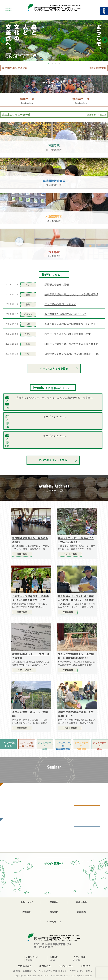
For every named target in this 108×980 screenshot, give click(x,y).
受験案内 (54, 902)
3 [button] (56, 64)
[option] (54, 40)
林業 (45, 745)
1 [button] (49, 64)
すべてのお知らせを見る (54, 369)
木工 (100, 745)
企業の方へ (45, 966)
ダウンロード (66, 966)
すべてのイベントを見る (53, 460)
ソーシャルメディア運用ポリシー (52, 971)
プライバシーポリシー (83, 971)
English (86, 966)
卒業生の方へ (25, 966)
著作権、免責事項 (23, 971)
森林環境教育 (63, 745)
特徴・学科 (81, 902)
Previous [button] (3, 40)
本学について (27, 902)
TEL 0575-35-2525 (43, 947)
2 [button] (52, 64)
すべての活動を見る (8, 744)
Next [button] (105, 40)
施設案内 (54, 912)
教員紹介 (27, 912)
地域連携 (81, 912)
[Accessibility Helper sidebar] (104, 11)
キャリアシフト (54, 922)
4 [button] (59, 64)
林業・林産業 (27, 744)
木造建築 (81, 745)
